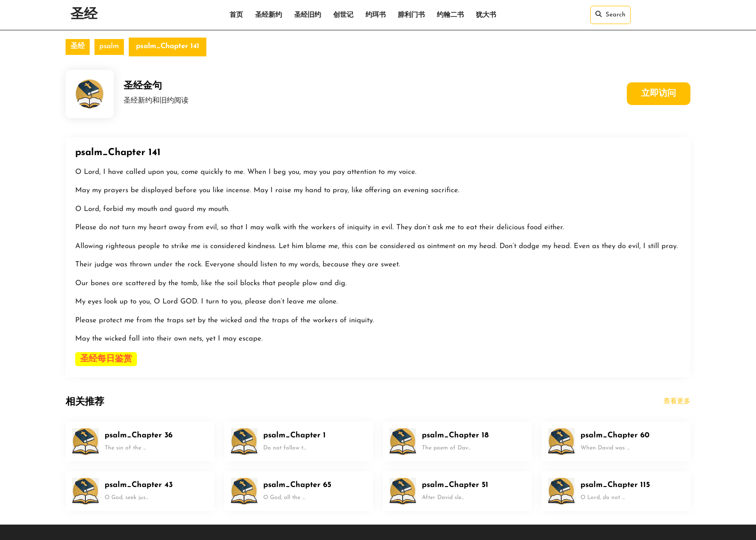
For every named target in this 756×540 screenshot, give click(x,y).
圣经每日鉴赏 (106, 359)
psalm (109, 46)
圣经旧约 (308, 15)
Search (610, 14)
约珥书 (376, 15)
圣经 (84, 15)
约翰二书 (450, 15)
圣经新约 (269, 15)
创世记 (343, 15)
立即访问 (659, 94)
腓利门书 (411, 15)
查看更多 (677, 402)
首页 (236, 15)
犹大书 (486, 15)
